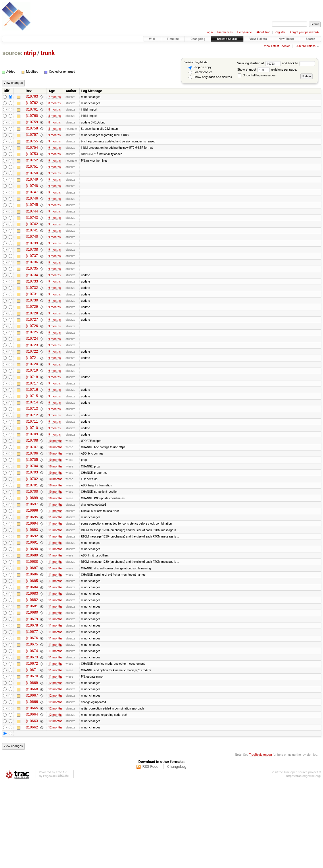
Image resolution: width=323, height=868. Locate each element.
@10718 (32, 416)
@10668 (32, 770)
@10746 (32, 213)
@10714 (32, 444)
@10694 (32, 582)
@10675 (32, 719)
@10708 (32, 488)
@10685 (32, 647)
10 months (55, 488)
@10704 (32, 517)
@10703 (32, 524)
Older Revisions (306, 46)
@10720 (32, 401)
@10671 (32, 748)
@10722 (32, 387)
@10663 (32, 806)
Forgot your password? (305, 32)
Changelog (198, 39)
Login (209, 32)
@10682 (32, 669)
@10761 (32, 112)
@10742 (32, 242)
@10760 (32, 119)
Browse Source (227, 39)
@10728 (32, 343)
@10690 (32, 611)
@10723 (32, 379)
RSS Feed (150, 853)
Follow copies (201, 72)
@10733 (32, 307)
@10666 (32, 784)
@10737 (32, 278)
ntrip (30, 53)
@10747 (32, 206)
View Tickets (258, 39)
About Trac (263, 32)
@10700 (32, 546)
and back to (298, 63)
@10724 (32, 372)
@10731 (32, 321)
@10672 (32, 741)
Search (310, 39)
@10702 (32, 531)
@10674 (32, 727)
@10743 (32, 235)
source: (12, 53)
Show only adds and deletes (210, 77)
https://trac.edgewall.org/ (304, 862)
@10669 (32, 763)
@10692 (32, 596)
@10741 (32, 249)
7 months (54, 97)
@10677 (32, 705)
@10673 (32, 734)
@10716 (32, 430)
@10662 (32, 813)
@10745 (32, 220)
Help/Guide (245, 32)
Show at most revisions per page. (267, 70)
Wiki (152, 39)
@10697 (32, 560)
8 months (54, 104)
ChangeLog (177, 853)
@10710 (32, 473)
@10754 (32, 155)
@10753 (32, 162)
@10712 (32, 459)
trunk (48, 53)
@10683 (32, 661)
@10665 (32, 791)
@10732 (32, 314)
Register (280, 32)
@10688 (32, 625)
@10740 (32, 256)
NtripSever (88, 162)
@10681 (32, 676)
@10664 (32, 799)
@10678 (32, 698)
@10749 (32, 191)
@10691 (32, 603)
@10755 (32, 148)
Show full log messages (257, 75)
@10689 (32, 618)
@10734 (32, 300)
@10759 (32, 126)
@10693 (32, 589)
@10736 (32, 285)
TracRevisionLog (260, 841)
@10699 (32, 553)
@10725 (32, 365)
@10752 (32, 170)
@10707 (32, 495)
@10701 (32, 539)
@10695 (32, 575)
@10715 (32, 437)
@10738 (32, 271)
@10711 (32, 466)
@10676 (32, 712)
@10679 (32, 690)
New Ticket (286, 39)
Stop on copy (200, 67)
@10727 (32, 350)
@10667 (32, 777)
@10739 (32, 264)
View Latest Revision (277, 46)
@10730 (32, 329)
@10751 (32, 177)
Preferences (225, 32)
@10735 (32, 292)
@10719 (32, 408)
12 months (55, 763)
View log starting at (259, 63)
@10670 (32, 755)
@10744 (32, 228)
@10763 (32, 97)
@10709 (32, 481)
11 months (55, 560)
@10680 (32, 683)
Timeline (173, 39)
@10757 (32, 141)
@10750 (32, 184)
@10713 (32, 452)
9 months (54, 141)
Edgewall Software (56, 862)
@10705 (32, 510)
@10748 (32, 199)
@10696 (32, 567)
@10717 (32, 423)
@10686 (32, 640)
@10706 (32, 502)
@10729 (32, 336)
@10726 (32, 358)
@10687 (32, 632)
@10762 (32, 104)
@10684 (32, 654)
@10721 (32, 394)
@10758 (32, 133)
